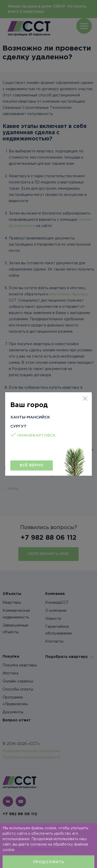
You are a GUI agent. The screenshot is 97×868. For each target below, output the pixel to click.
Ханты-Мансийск (30, 417)
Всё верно (32, 465)
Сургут (18, 426)
